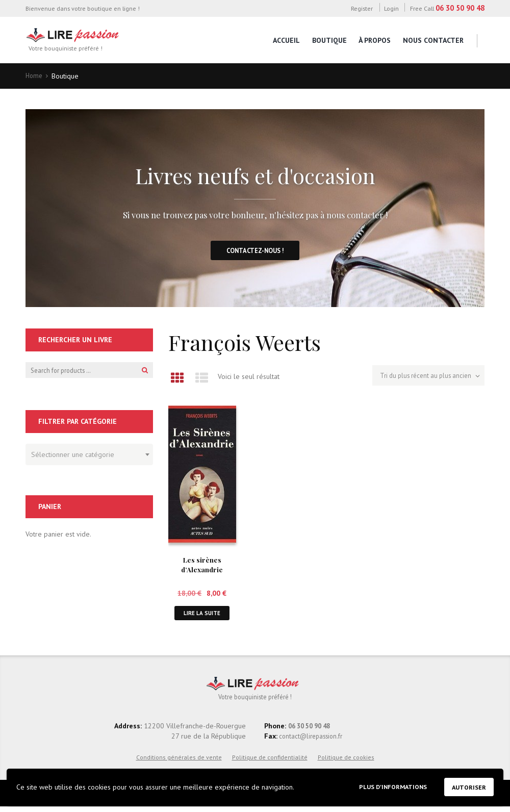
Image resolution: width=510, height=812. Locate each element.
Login (391, 8)
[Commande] (423, 379)
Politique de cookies (346, 762)
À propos (375, 40)
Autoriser (467, 786)
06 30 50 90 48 (460, 8)
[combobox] (89, 459)
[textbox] (87, 457)
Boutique (329, 40)
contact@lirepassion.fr (313, 741)
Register (362, 8)
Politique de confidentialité (270, 762)
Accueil (286, 40)
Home (35, 76)
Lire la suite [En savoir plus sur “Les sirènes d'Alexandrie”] (202, 616)
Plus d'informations (383, 785)
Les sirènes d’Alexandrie (202, 566)
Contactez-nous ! (255, 253)
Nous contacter (433, 40)
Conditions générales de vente (179, 762)
